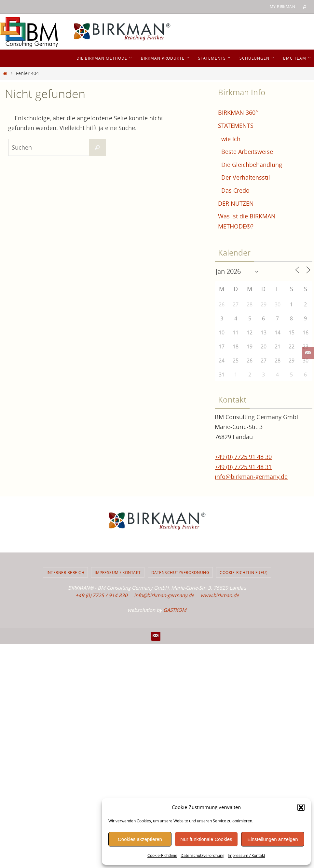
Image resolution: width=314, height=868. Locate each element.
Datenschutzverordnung (203, 855)
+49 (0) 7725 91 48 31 (243, 467)
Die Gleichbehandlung (252, 165)
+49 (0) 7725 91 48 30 (243, 457)
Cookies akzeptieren (140, 839)
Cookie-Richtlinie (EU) (244, 572)
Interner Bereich (65, 572)
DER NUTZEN (236, 203)
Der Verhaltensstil (246, 177)
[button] (301, 807)
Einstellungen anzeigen (273, 839)
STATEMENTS (236, 125)
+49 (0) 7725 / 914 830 (102, 595)
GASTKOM (175, 610)
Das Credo (235, 190)
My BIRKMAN (282, 7)
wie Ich (231, 139)
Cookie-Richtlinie (162, 855)
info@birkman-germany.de (251, 477)
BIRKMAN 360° (238, 112)
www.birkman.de (220, 595)
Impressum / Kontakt (246, 855)
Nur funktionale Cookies (206, 839)
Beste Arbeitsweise (247, 152)
